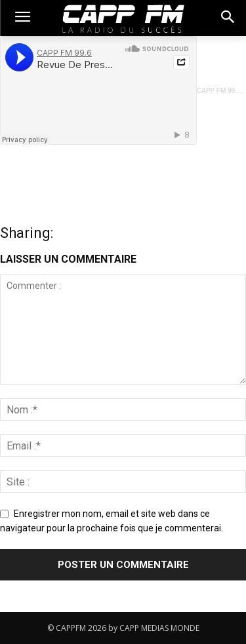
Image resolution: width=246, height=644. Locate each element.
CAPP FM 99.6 (219, 91)
